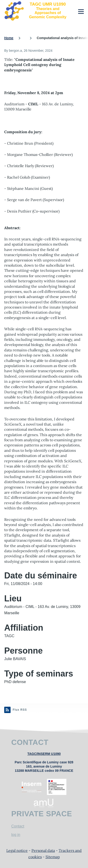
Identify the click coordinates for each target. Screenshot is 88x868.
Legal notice (17, 850)
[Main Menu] (81, 11)
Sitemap (53, 857)
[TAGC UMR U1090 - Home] (36, 11)
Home (9, 38)
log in (16, 835)
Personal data (43, 850)
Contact (18, 826)
